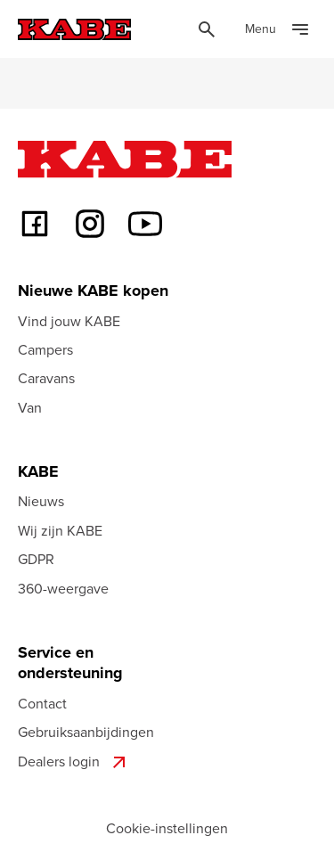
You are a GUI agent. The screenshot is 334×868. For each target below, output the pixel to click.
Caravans (46, 378)
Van (30, 407)
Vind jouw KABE (69, 321)
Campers (45, 349)
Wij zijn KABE (60, 530)
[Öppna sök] (207, 29)
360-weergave (63, 588)
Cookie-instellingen (167, 828)
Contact (42, 703)
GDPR (36, 559)
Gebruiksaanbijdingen (86, 732)
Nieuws (41, 501)
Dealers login (74, 762)
